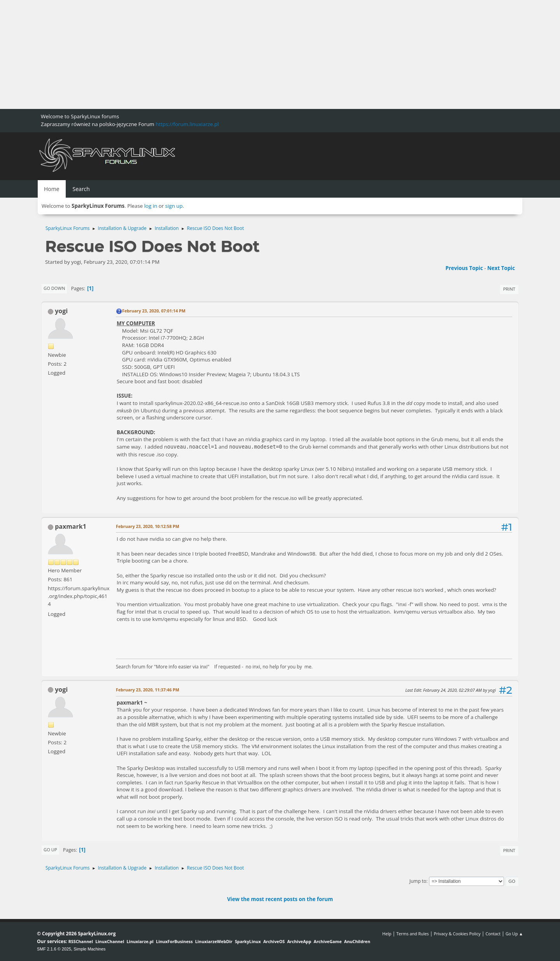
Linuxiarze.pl (140, 941)
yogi (61, 311)
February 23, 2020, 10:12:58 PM (148, 526)
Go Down (54, 288)
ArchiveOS (274, 941)
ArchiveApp (299, 941)
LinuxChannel (110, 941)
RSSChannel (81, 941)
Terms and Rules (413, 934)
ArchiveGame (327, 941)
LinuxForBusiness (174, 941)
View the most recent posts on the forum (280, 899)
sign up (174, 206)
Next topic (501, 268)
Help (387, 934)
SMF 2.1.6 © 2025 (54, 949)
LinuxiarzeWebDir (214, 941)
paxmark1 (71, 526)
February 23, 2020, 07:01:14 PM (154, 311)
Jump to (418, 881)
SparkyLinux (248, 941)
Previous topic (464, 268)
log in (151, 206)
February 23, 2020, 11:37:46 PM (148, 690)
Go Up (50, 850)
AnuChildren (357, 941)
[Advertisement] (233, 54)
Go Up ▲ (514, 934)
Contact (493, 934)
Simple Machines (89, 949)
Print (509, 289)
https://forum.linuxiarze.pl (187, 124)
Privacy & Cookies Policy (457, 934)
